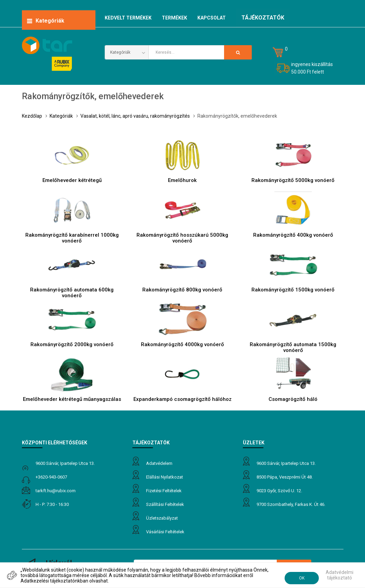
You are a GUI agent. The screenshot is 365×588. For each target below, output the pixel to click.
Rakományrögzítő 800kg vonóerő (182, 290)
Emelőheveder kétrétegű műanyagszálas (72, 399)
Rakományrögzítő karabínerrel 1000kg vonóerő (72, 238)
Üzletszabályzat (162, 518)
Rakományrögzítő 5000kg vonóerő (293, 180)
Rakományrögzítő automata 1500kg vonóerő (293, 347)
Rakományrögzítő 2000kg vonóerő (72, 344)
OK (302, 578)
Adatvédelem (159, 463)
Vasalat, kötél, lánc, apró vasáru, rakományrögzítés (135, 116)
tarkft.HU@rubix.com (56, 491)
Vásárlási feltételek (165, 532)
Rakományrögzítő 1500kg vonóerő (293, 290)
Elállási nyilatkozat (165, 477)
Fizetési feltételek (164, 491)
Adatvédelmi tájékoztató (340, 575)
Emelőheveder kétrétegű (72, 180)
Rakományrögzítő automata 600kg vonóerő (72, 293)
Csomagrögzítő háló (293, 399)
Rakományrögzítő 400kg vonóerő (293, 235)
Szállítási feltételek (165, 504)
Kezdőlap (32, 116)
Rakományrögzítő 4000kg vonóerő (182, 344)
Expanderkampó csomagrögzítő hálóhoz (182, 399)
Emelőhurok (182, 180)
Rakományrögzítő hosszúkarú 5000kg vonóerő (182, 238)
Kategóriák (61, 116)
